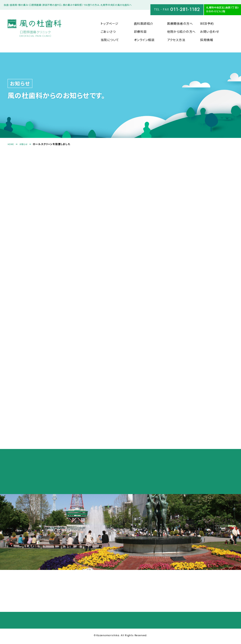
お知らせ (26, 144)
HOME (11, 144)
